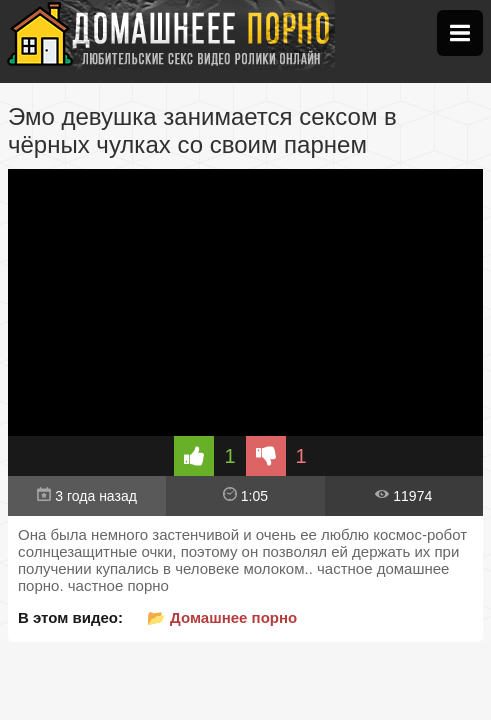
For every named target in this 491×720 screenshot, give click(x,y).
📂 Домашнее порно (222, 617)
